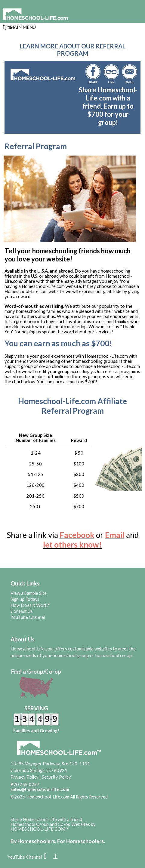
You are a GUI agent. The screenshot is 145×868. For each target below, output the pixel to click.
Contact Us (22, 611)
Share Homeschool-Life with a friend (46, 819)
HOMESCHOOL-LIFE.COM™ (40, 829)
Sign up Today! (25, 599)
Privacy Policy (25, 777)
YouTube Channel (28, 617)
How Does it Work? (30, 605)
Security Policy (56, 777)
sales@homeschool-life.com (40, 789)
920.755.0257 (25, 785)
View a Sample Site (29, 593)
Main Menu (19, 27)
